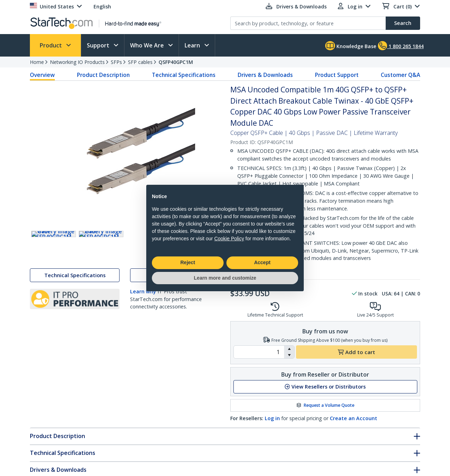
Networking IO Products (77, 62)
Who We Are (148, 45)
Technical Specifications (184, 75)
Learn (193, 45)
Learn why (143, 307)
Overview (42, 75)
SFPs (116, 62)
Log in (272, 418)
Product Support (337, 75)
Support (99, 45)
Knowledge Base (351, 46)
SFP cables (140, 62)
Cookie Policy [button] (229, 239)
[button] (289, 349)
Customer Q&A (400, 75)
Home (37, 62)
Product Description (103, 75)
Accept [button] (262, 262)
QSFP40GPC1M (176, 62)
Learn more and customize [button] (225, 278)
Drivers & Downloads (265, 75)
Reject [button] (188, 262)
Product (52, 45)
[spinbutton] (259, 352)
